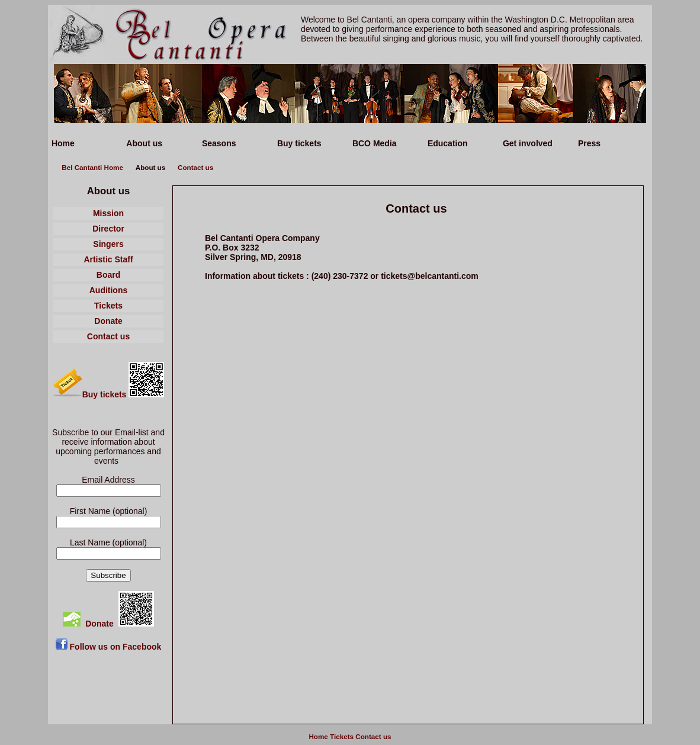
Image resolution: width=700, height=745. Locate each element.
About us (143, 143)
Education (447, 143)
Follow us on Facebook (109, 647)
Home (62, 143)
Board (108, 275)
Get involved (526, 143)
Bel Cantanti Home (92, 167)
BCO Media (373, 143)
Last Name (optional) (108, 542)
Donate (108, 321)
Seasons (218, 143)
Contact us (195, 167)
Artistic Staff (108, 259)
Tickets (108, 306)
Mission (108, 213)
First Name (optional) (109, 511)
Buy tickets (298, 143)
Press (588, 143)
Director (108, 229)
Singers (108, 244)
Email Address (108, 480)
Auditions (109, 290)
